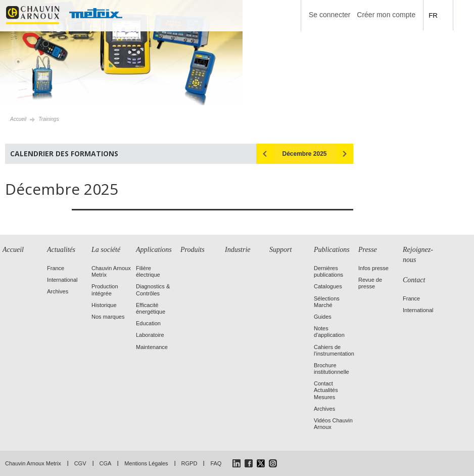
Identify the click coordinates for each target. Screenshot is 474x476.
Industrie (238, 250)
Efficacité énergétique (151, 308)
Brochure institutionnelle (331, 369)
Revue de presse (370, 283)
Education (148, 323)
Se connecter (330, 15)
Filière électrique (148, 271)
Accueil (18, 119)
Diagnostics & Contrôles (153, 290)
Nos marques (108, 317)
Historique (104, 305)
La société (106, 250)
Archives (58, 291)
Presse (368, 250)
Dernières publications (328, 271)
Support (280, 250)
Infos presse (373, 268)
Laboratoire (150, 335)
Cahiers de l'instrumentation (334, 350)
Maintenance (152, 347)
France (56, 268)
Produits (193, 250)
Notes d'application (329, 332)
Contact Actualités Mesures (326, 390)
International (62, 280)
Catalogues (328, 286)
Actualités (61, 250)
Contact (414, 280)
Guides (323, 317)
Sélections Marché (327, 302)
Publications (332, 250)
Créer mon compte (386, 15)
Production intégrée (105, 290)
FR (433, 15)
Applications (154, 250)
